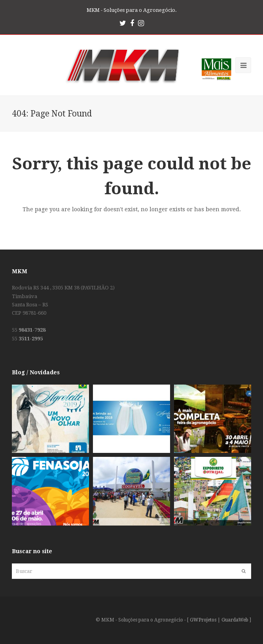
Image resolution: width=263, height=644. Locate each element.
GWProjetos (203, 620)
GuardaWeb (235, 620)
